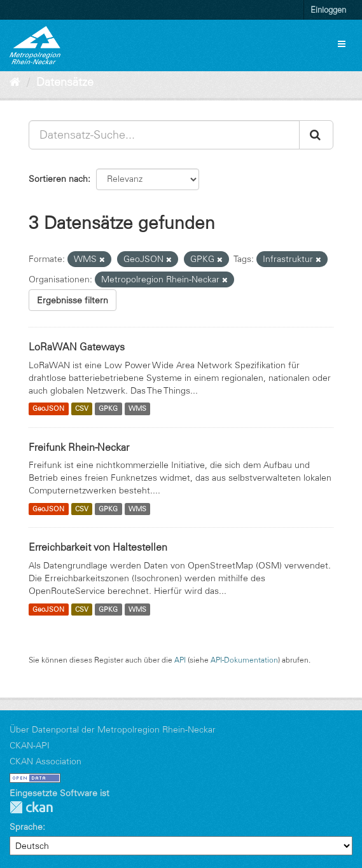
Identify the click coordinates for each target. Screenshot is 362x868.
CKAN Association (45, 761)
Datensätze (65, 82)
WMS (137, 409)
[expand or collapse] (342, 44)
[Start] (15, 82)
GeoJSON (48, 409)
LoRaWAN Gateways (77, 347)
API (180, 660)
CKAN (31, 807)
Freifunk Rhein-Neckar (79, 447)
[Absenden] (316, 135)
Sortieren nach (58, 179)
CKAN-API (30, 745)
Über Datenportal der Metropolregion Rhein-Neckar (113, 729)
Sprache (26, 827)
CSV (82, 409)
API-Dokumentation (244, 660)
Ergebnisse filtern (73, 300)
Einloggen (328, 10)
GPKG (108, 409)
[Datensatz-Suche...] (164, 135)
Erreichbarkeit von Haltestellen (98, 547)
